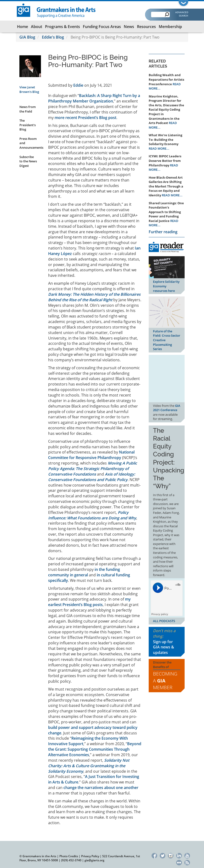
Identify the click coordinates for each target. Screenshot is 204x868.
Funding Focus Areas (102, 27)
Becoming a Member (165, 681)
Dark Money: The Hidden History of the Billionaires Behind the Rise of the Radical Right (94, 297)
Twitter (162, 855)
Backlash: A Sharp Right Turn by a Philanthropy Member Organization (94, 98)
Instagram (171, 855)
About (37, 27)
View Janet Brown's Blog (29, 89)
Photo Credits (69, 856)
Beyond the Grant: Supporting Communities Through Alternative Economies (95, 749)
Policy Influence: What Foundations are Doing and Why (92, 515)
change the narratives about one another (101, 788)
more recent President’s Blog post (85, 118)
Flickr (179, 862)
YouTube (187, 855)
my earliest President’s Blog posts (89, 602)
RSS (187, 862)
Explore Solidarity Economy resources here (166, 286)
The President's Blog (28, 125)
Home (23, 27)
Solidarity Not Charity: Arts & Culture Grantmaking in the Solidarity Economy (89, 766)
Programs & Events (62, 27)
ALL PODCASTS (164, 621)
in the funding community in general (84, 572)
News (129, 27)
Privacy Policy (90, 856)
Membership (170, 27)
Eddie (78, 85)
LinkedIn (179, 855)
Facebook (154, 855)
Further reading (163, 232)
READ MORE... (159, 148)
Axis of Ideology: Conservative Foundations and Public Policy (92, 477)
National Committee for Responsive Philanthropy (91, 455)
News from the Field (28, 109)
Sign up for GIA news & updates (164, 647)
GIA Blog (27, 37)
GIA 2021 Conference (167, 408)
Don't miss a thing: (167, 642)
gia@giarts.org (94, 860)
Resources (146, 27)
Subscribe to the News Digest (28, 161)
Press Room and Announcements (30, 143)
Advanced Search (182, 14)
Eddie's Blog (53, 37)
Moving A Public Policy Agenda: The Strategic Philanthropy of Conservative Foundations (93, 469)
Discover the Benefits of (167, 676)
